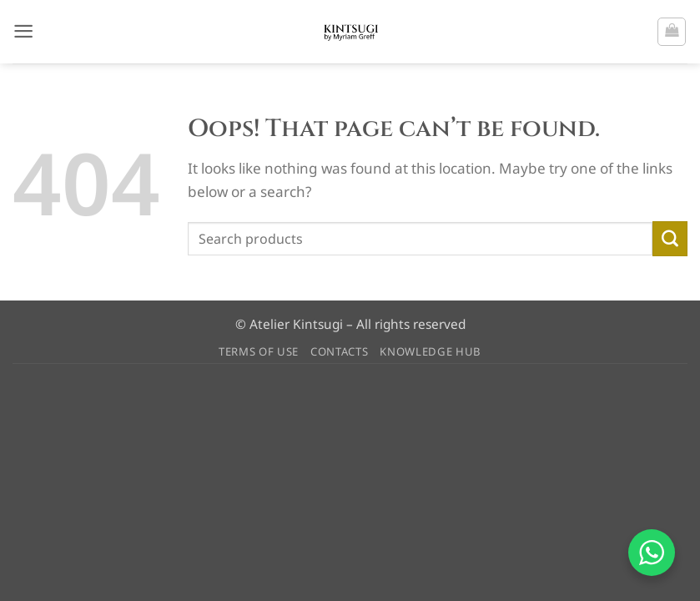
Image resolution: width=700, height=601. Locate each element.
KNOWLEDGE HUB (431, 351)
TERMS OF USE (259, 351)
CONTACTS (339, 351)
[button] (23, 31)
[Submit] (670, 239)
